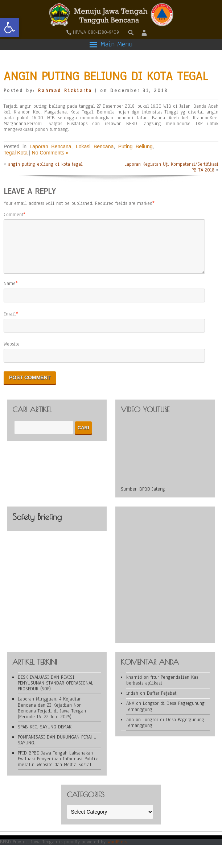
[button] (9, 28)
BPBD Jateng (152, 498)
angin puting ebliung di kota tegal (45, 164)
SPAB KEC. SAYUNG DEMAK (45, 736)
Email (10, 323)
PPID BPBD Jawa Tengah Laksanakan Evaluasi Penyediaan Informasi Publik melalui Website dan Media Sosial (58, 768)
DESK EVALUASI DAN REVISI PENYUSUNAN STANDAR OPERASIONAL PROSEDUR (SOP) (55, 692)
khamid (134, 686)
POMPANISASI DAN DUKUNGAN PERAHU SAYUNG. (57, 749)
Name (10, 292)
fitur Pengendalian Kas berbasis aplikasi (162, 689)
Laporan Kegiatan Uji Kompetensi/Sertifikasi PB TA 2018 (171, 167)
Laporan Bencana (50, 146)
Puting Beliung (135, 146)
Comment (13, 215)
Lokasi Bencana (95, 146)
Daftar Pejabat (162, 702)
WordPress (117, 851)
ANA (130, 712)
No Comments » (50, 153)
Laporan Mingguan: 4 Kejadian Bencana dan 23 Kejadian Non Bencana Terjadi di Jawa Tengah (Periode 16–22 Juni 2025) (52, 716)
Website (12, 353)
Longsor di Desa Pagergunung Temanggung (165, 715)
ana (130, 728)
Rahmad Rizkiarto (65, 91)
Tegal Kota (16, 153)
